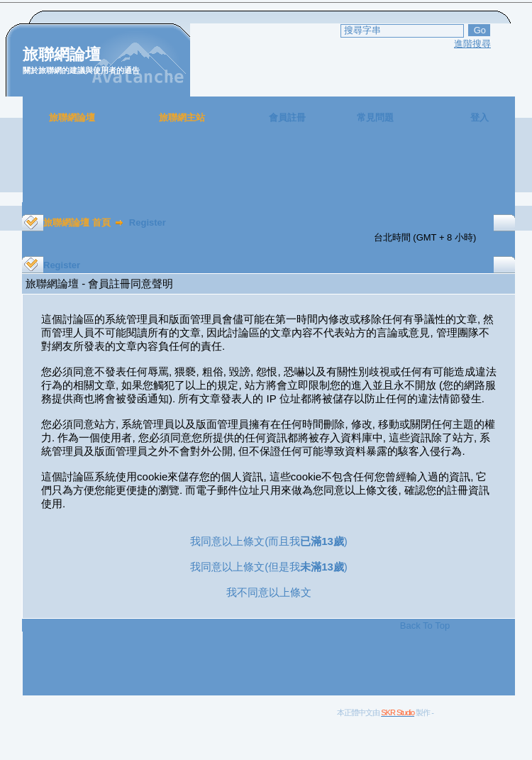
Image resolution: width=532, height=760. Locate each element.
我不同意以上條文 (269, 592)
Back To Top (425, 626)
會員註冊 (287, 117)
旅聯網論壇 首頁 (77, 222)
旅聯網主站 (182, 117)
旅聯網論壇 (72, 117)
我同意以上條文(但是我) (269, 567)
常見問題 (375, 117)
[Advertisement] (269, 170)
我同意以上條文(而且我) (269, 541)
